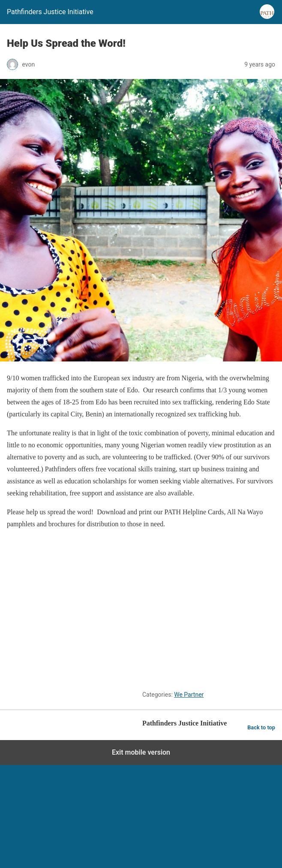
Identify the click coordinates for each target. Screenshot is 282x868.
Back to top (261, 727)
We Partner (189, 695)
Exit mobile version (141, 752)
